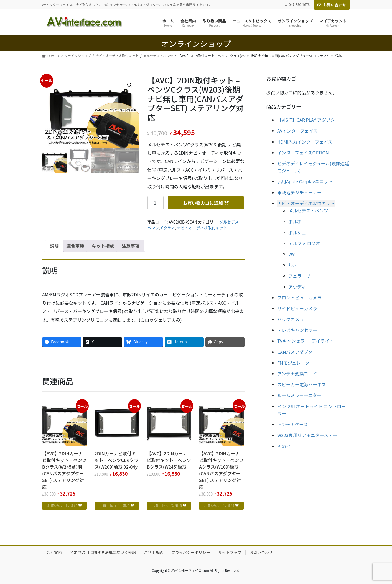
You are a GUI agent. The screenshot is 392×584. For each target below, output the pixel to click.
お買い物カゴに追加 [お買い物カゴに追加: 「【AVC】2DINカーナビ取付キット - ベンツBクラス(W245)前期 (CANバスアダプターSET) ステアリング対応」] (62, 505)
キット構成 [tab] (103, 246)
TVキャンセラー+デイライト (306, 341)
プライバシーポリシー (191, 552)
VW (292, 254)
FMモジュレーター (296, 363)
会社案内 (54, 552)
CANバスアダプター (297, 352)
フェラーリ (299, 276)
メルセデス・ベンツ (308, 210)
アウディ (297, 287)
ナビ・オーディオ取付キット (202, 228)
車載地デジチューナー (299, 192)
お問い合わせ (332, 5)
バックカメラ (291, 319)
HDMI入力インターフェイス (305, 142)
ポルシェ (297, 232)
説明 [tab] (54, 246)
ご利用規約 (154, 552)
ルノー (295, 265)
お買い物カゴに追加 (203, 203)
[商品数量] (156, 203)
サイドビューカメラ (297, 308)
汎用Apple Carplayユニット (305, 181)
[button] (130, 85)
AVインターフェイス (297, 131)
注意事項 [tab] (131, 246)
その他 (284, 446)
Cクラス (168, 228)
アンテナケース (293, 424)
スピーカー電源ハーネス (302, 384)
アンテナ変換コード (297, 374)
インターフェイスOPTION (303, 153)
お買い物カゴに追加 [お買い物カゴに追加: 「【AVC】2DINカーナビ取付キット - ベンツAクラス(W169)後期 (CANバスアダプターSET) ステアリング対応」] (219, 505)
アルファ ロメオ (304, 243)
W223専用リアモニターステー (307, 435)
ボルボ (295, 221)
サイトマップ (230, 552)
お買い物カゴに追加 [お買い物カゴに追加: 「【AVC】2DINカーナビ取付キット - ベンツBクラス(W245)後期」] (167, 505)
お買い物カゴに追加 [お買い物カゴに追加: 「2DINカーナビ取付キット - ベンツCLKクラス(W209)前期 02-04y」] (114, 505)
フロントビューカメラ (299, 298)
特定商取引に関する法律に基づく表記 (103, 552)
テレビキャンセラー (297, 330)
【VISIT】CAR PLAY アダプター (308, 120)
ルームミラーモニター (299, 395)
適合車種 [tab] (75, 246)
